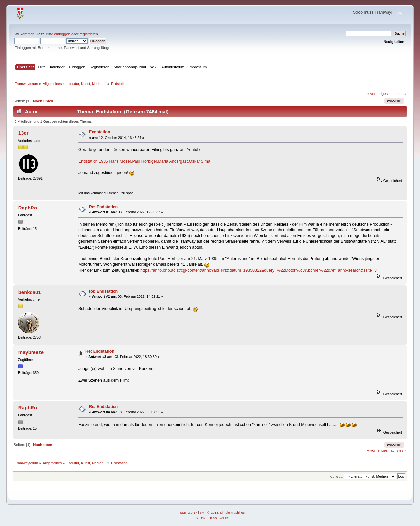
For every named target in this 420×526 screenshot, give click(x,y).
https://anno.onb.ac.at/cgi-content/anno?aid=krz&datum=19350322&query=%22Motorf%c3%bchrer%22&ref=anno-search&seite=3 (259, 270)
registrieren (89, 34)
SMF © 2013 (209, 512)
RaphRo (28, 208)
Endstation (99, 132)
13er (23, 133)
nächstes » (397, 94)
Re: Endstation (103, 207)
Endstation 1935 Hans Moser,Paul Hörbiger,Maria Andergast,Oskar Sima (144, 161)
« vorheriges (377, 94)
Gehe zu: (337, 477)
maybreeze (31, 352)
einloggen (62, 34)
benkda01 (30, 292)
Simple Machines (232, 512)
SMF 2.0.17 (189, 512)
